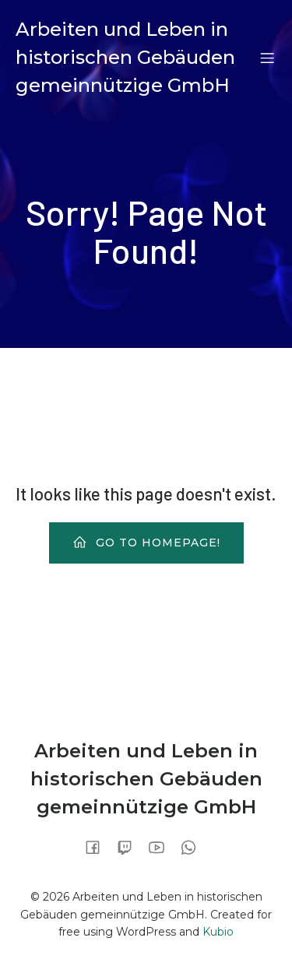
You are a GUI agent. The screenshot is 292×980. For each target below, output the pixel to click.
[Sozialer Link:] (99, 847)
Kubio (218, 932)
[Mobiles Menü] (267, 58)
